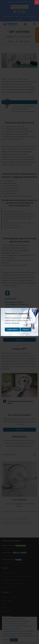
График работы (12, 329)
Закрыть (26, 329)
